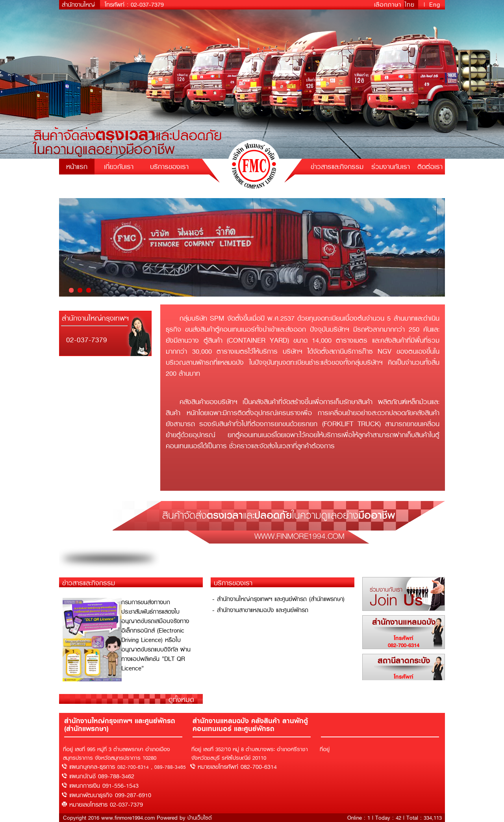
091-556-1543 (120, 786)
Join (396, 599)
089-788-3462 (116, 776)
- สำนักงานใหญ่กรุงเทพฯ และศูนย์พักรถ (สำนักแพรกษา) (278, 599)
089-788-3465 (170, 767)
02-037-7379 (147, 5)
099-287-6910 (133, 795)
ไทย (411, 5)
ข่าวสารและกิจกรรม (337, 167)
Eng (435, 5)
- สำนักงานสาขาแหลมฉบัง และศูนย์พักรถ (260, 610)
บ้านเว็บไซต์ (200, 818)
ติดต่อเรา (430, 167)
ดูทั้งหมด (181, 700)
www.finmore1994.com (299, 536)
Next (435, 247)
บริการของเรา (169, 167)
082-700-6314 (404, 645)
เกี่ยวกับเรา (119, 167)
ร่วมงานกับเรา (391, 167)
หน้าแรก (77, 167)
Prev (69, 247)
